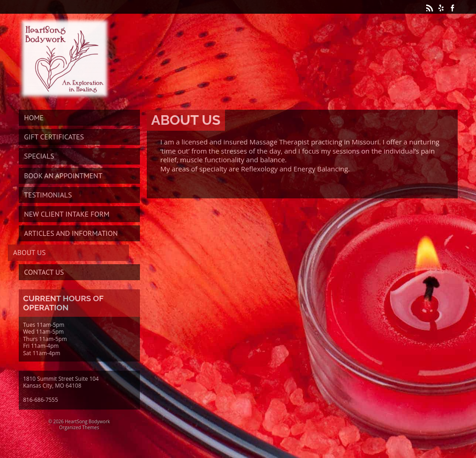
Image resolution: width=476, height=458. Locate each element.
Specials (39, 156)
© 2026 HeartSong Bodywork (79, 421)
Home (34, 117)
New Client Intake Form (67, 214)
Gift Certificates (54, 137)
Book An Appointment (63, 176)
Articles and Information (71, 233)
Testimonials (48, 195)
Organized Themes (79, 427)
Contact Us (44, 272)
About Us (30, 252)
